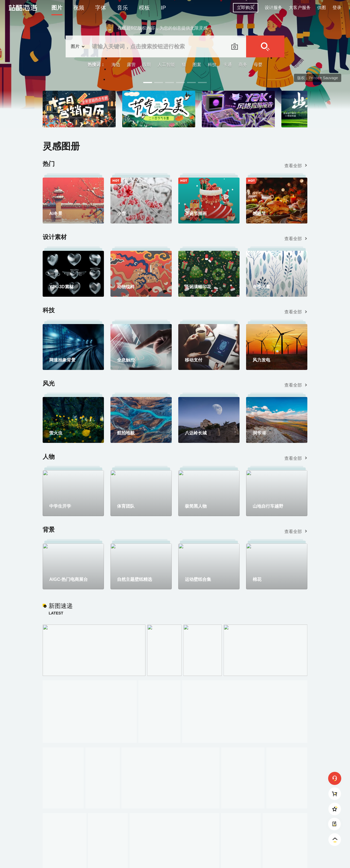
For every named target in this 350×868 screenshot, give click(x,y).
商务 (243, 65)
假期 (147, 65)
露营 (131, 65)
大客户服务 (300, 8)
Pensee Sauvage (323, 78)
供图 (322, 8)
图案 (197, 65)
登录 (337, 8)
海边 (116, 65)
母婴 (258, 65)
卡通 (227, 65)
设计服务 (273, 8)
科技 (212, 65)
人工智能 (166, 65)
